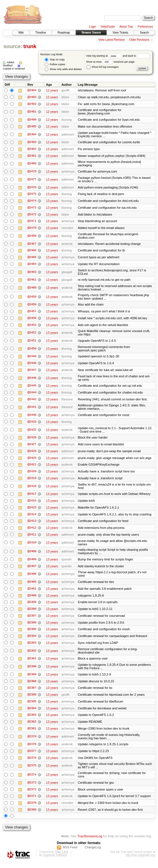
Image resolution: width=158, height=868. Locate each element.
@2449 (32, 358)
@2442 (32, 401)
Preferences (145, 27)
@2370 (32, 808)
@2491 (32, 112)
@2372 (32, 794)
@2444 (32, 394)
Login (93, 27)
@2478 (32, 172)
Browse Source (91, 33)
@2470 (32, 229)
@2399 (32, 606)
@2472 (32, 215)
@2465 (32, 258)
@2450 (32, 350)
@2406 (32, 577)
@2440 (32, 417)
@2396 (32, 626)
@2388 (32, 685)
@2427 (32, 447)
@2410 (32, 546)
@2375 (32, 771)
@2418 (32, 489)
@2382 (32, 726)
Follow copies (55, 65)
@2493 (32, 97)
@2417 (32, 497)
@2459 (32, 298)
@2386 (32, 699)
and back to (136, 56)
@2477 (32, 180)
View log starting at (104, 56)
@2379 (32, 741)
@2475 (32, 195)
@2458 (32, 306)
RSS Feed (70, 853)
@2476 (32, 188)
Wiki (21, 33)
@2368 (32, 815)
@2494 (32, 90)
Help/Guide (108, 27)
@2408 (32, 562)
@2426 (32, 453)
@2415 (32, 510)
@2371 (32, 801)
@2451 (32, 342)
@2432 (32, 432)
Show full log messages (103, 67)
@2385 (32, 706)
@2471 (32, 222)
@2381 (32, 733)
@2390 (32, 670)
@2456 (32, 320)
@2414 (32, 517)
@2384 (32, 713)
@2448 (32, 365)
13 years (52, 150)
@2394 (32, 640)
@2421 (32, 467)
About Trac (126, 27)
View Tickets (120, 33)
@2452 (32, 334)
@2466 (32, 251)
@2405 (32, 585)
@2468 (32, 237)
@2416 (32, 503)
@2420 (32, 474)
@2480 (32, 164)
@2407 (32, 569)
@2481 (32, 156)
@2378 (32, 749)
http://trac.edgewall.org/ (140, 860)
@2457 (32, 313)
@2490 (32, 120)
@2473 (32, 208)
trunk (30, 46)
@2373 (32, 787)
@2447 (32, 372)
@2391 (32, 663)
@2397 (32, 619)
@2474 (32, 202)
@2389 (32, 678)
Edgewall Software (55, 860)
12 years (52, 90)
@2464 (32, 265)
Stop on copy (55, 60)
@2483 (32, 143)
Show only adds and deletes (63, 69)
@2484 (32, 135)
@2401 (32, 592)
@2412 (32, 531)
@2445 (32, 388)
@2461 (32, 281)
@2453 (32, 326)
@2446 (32, 380)
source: (13, 46)
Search (144, 33)
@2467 (32, 245)
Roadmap (64, 33)
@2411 (32, 538)
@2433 (32, 424)
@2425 (32, 460)
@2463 (32, 273)
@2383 (32, 719)
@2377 (32, 756)
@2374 (32, 779)
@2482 (32, 150)
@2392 (32, 655)
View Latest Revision (112, 40)
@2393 (32, 647)
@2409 (32, 554)
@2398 (32, 613)
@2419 (32, 481)
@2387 (32, 692)
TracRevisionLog (90, 841)
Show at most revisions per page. (111, 62)
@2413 (32, 524)
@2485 (32, 127)
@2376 (32, 763)
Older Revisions (139, 40)
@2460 (32, 289)
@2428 (32, 440)
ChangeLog (93, 853)
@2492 (32, 104)
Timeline (40, 33)
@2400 (32, 599)
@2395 (32, 633)
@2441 (32, 409)
